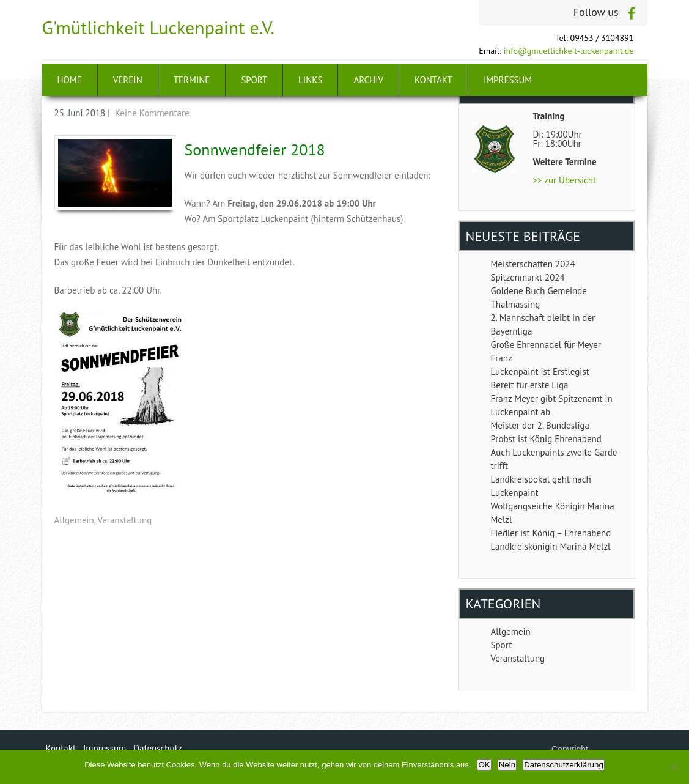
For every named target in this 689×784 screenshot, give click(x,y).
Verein (128, 80)
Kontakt (433, 80)
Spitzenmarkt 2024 (528, 277)
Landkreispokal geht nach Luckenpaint (541, 486)
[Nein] (674, 767)
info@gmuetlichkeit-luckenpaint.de (569, 51)
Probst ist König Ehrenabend (546, 439)
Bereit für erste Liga (530, 385)
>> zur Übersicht (565, 180)
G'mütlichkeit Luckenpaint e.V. (159, 27)
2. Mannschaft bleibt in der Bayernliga (543, 324)
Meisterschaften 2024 (533, 264)
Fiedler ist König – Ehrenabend (551, 533)
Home (70, 80)
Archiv (368, 80)
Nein (507, 765)
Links (310, 80)
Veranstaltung (125, 520)
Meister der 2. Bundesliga (540, 425)
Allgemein (74, 520)
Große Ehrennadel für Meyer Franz (546, 351)
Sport (254, 80)
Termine (192, 80)
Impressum (508, 80)
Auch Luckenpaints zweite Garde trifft (554, 459)
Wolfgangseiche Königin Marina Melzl (553, 513)
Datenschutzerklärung (564, 765)
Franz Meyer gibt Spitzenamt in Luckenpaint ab (552, 405)
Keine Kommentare (152, 113)
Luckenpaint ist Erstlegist (540, 372)
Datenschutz (157, 748)
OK (484, 765)
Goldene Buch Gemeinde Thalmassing (539, 298)
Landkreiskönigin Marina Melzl (551, 546)
